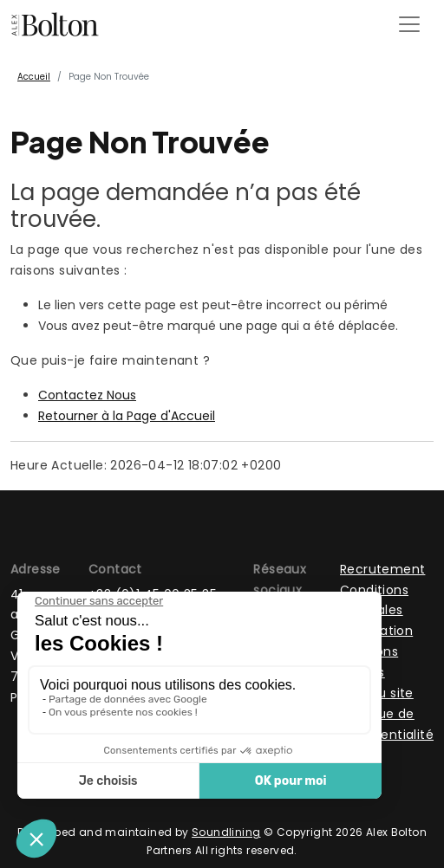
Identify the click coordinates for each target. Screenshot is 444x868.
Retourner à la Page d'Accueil (127, 416)
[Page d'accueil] (55, 24)
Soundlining (226, 832)
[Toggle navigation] (409, 24)
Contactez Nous (87, 395)
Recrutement (382, 569)
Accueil (34, 77)
